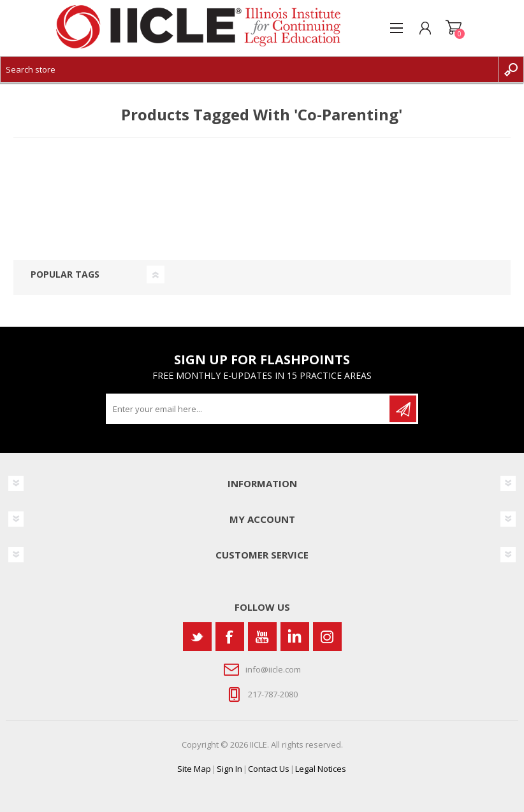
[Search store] (249, 69)
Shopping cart (454, 28)
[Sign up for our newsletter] (249, 409)
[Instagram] (327, 637)
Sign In (229, 769)
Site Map (194, 769)
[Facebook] (230, 637)
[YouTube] (262, 637)
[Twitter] (197, 637)
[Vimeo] (295, 637)
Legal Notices (321, 769)
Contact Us (269, 769)
